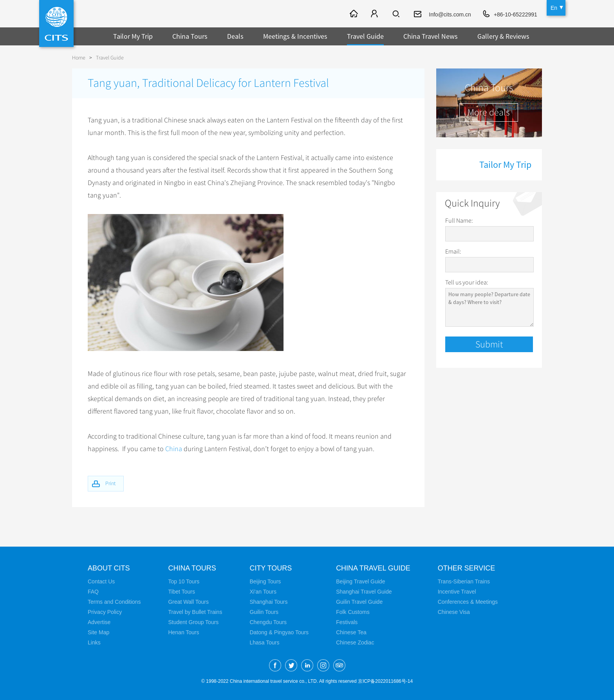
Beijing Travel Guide (360, 581)
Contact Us (101, 581)
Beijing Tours (265, 581)
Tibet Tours (181, 591)
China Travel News (431, 36)
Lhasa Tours (264, 642)
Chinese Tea (351, 632)
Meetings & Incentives (295, 36)
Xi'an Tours (263, 591)
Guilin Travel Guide (359, 601)
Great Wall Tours (188, 601)
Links (94, 642)
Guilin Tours (264, 612)
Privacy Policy (105, 612)
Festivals (347, 622)
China (174, 449)
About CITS (109, 568)
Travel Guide (365, 36)
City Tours (271, 568)
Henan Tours (183, 632)
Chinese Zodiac (355, 642)
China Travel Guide (373, 568)
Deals (235, 36)
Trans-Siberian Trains (464, 581)
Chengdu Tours (268, 622)
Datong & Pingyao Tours (279, 632)
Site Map (98, 632)
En (554, 8)
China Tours (190, 36)
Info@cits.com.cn (450, 14)
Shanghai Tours (268, 601)
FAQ (93, 591)
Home (79, 58)
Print (110, 483)
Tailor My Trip (133, 36)
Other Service (467, 568)
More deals (489, 112)
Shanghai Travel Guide (364, 591)
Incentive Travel (457, 591)
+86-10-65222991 (516, 14)
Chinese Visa (454, 612)
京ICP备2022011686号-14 (385, 681)
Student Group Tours (193, 622)
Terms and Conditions (114, 601)
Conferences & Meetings (468, 601)
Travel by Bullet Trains (195, 612)
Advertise (99, 622)
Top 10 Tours (184, 581)
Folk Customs (353, 612)
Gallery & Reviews (503, 36)
